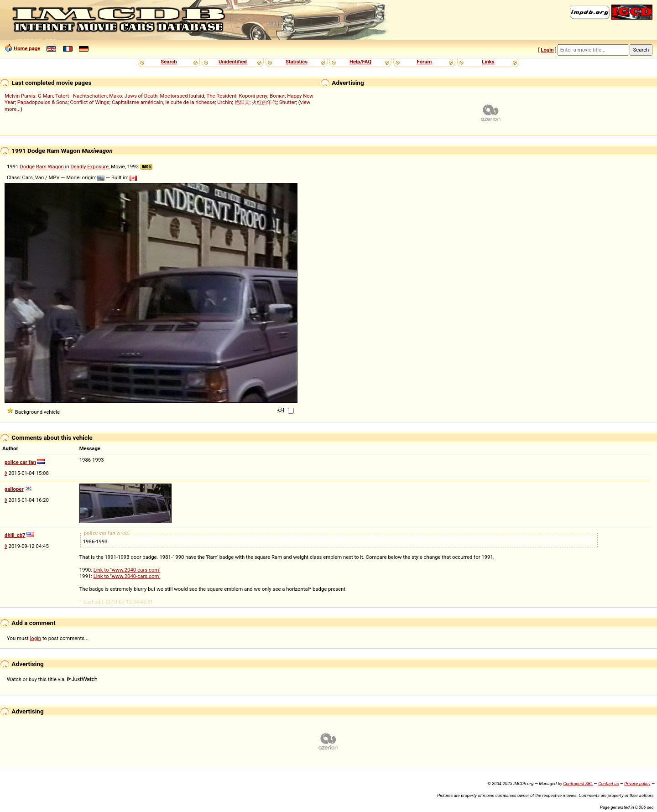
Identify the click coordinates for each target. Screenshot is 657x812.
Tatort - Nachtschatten (81, 96)
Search (169, 62)
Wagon (56, 167)
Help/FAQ (360, 62)
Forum (425, 62)
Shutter (287, 102)
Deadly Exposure (89, 167)
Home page (27, 48)
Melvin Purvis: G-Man (29, 96)
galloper (14, 489)
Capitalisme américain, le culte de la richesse (163, 102)
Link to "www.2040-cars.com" (127, 570)
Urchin (224, 102)
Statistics (297, 62)
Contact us (608, 783)
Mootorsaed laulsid (182, 96)
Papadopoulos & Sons (43, 102)
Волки (277, 96)
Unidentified (233, 62)
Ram (41, 167)
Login (547, 50)
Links (488, 62)
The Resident (221, 96)
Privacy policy (637, 783)
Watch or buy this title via (52, 679)
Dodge (27, 167)
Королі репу (253, 96)
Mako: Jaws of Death (133, 96)
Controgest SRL (578, 783)
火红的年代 (264, 102)
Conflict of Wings (90, 102)
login (36, 638)
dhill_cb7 (15, 535)
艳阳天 (242, 102)
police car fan (20, 462)
